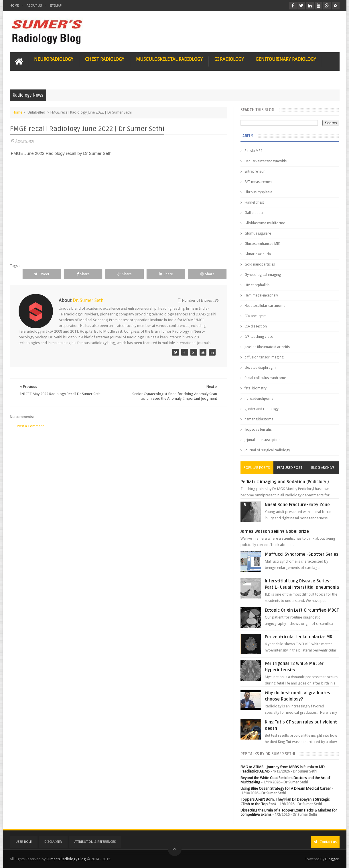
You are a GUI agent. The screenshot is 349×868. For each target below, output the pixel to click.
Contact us (325, 842)
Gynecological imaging (263, 275)
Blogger (332, 859)
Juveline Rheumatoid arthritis (267, 347)
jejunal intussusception (263, 440)
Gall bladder (254, 213)
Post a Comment (30, 426)
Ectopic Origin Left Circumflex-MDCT (302, 610)
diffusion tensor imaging (264, 357)
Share (83, 274)
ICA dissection (256, 326)
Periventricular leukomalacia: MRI (299, 637)
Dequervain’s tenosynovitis (266, 161)
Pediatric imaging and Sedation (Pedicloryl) (285, 482)
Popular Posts (257, 468)
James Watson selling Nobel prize (275, 531)
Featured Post (290, 468)
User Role (24, 842)
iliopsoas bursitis (258, 430)
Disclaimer (53, 842)
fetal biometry (256, 388)
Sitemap (56, 6)
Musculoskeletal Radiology (169, 59)
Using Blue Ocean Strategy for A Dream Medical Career (286, 788)
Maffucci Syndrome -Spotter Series (302, 554)
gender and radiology (262, 409)
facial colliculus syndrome (265, 378)
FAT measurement (259, 182)
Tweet (42, 274)
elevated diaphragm (260, 368)
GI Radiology (229, 59)
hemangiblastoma (259, 419)
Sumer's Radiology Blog (66, 859)
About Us (34, 6)
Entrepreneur (255, 171)
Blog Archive (323, 468)
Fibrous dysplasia (258, 192)
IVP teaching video (259, 337)
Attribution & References (95, 842)
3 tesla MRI (253, 151)
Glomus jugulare (258, 233)
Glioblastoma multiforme (265, 223)
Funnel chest (254, 202)
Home (14, 6)
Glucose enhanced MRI (262, 244)
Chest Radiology (105, 59)
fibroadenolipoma (259, 399)
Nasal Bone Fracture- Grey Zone (297, 505)
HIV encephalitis (257, 285)
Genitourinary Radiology (286, 59)
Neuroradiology (54, 59)
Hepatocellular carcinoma (265, 306)
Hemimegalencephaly (261, 295)
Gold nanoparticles (260, 264)
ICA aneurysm (256, 316)
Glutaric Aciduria (258, 254)
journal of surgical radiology (267, 450)
